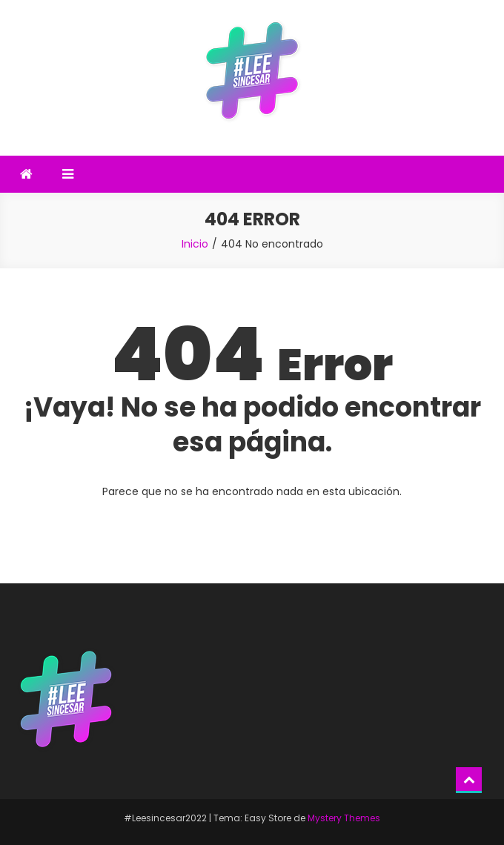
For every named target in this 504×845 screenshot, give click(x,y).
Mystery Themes (344, 818)
